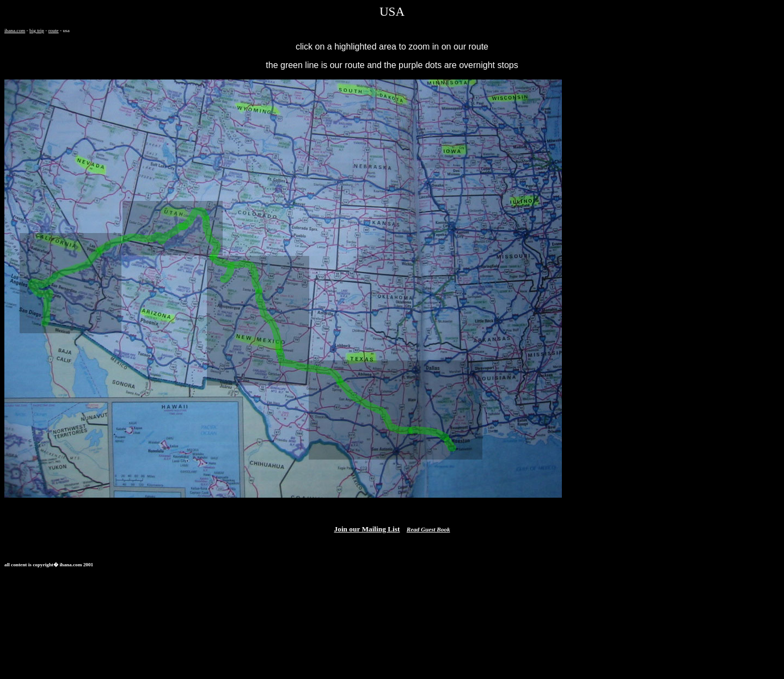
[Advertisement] (203, 601)
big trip (37, 30)
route (54, 30)
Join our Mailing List (367, 529)
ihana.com (15, 30)
